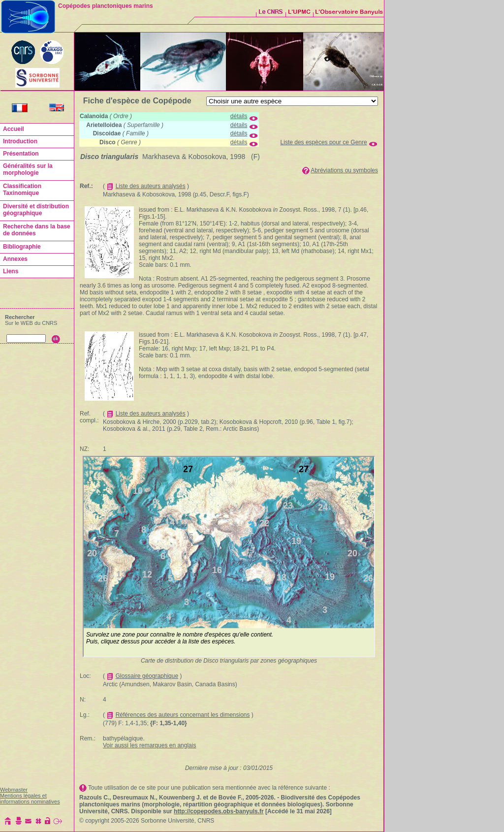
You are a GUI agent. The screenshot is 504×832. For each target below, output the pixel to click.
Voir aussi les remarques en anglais (149, 745)
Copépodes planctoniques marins (106, 6)
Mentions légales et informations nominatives (30, 799)
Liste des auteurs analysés (151, 186)
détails (239, 116)
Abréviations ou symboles (344, 170)
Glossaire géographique (147, 676)
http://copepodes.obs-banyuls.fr (219, 811)
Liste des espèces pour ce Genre (324, 142)
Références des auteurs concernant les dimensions (183, 715)
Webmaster (14, 790)
